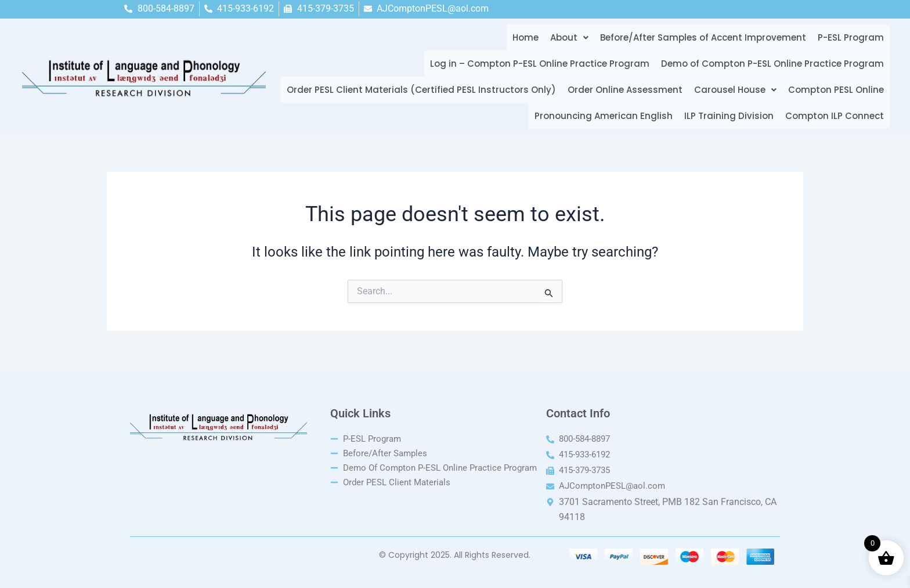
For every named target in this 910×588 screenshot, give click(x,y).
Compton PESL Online (833, 90)
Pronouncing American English (601, 116)
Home (523, 37)
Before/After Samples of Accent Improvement (700, 37)
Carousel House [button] (732, 90)
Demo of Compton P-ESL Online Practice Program (770, 64)
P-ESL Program (848, 37)
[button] (566, 37)
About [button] (566, 37)
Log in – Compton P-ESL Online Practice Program (537, 64)
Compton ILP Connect (832, 116)
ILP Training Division (726, 116)
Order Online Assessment (622, 90)
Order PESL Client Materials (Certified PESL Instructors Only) (418, 90)
